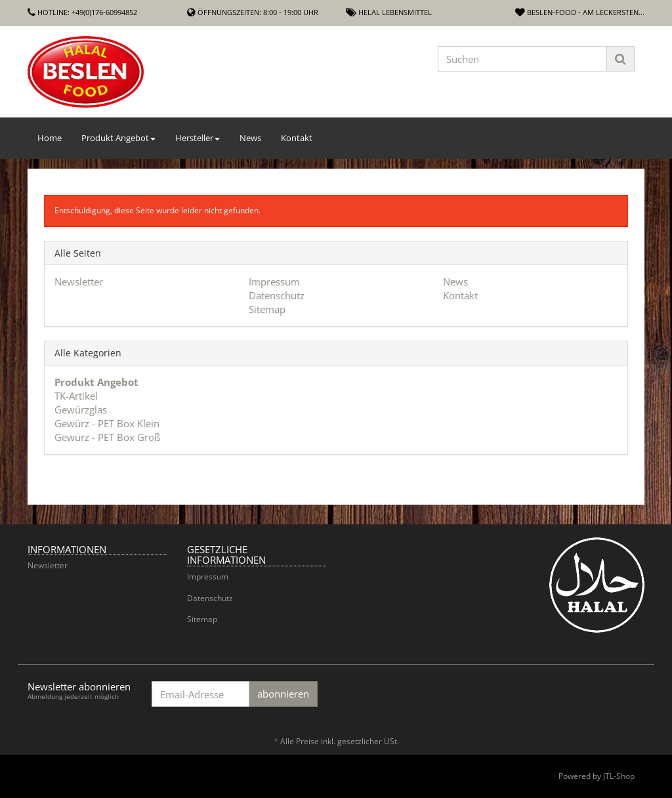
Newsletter (79, 282)
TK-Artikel (76, 396)
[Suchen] (522, 59)
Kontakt (297, 138)
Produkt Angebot (118, 138)
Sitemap (267, 309)
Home (50, 138)
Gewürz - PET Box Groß (107, 437)
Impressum (274, 282)
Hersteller (198, 138)
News (250, 138)
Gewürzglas (81, 409)
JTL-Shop (619, 776)
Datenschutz (277, 295)
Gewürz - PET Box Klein (107, 423)
